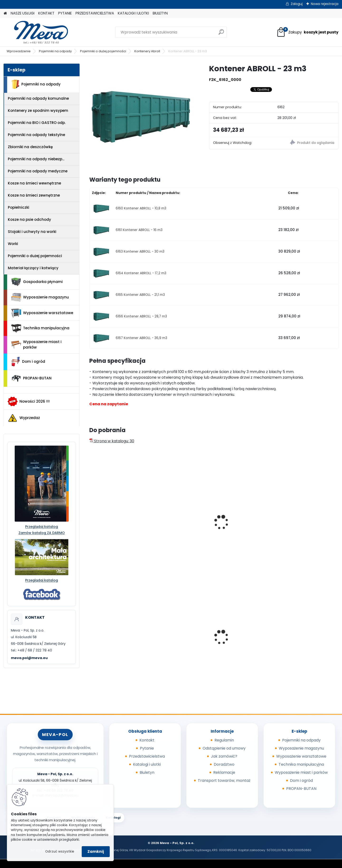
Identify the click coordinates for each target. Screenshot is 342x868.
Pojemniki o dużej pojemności (103, 51)
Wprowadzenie (19, 51)
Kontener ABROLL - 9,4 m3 (180, 533)
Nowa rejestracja (325, 4)
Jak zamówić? (224, 756)
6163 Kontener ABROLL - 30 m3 (140, 252)
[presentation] (91, 517)
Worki (13, 244)
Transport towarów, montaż (224, 781)
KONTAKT (46, 13)
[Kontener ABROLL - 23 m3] (142, 116)
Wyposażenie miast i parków (36, 344)
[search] (221, 34)
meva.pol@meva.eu (29, 658)
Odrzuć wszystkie (60, 851)
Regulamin (224, 740)
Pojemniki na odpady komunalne (38, 98)
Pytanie (147, 748)
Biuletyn (147, 772)
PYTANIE (65, 13)
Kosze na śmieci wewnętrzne (34, 183)
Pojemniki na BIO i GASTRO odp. (37, 123)
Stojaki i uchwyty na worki (32, 232)
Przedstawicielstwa (147, 756)
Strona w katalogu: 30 (112, 441)
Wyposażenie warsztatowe (42, 313)
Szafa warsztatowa (300, 631)
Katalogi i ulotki (147, 764)
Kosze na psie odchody (29, 219)
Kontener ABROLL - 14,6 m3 (243, 533)
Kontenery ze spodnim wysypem (38, 111)
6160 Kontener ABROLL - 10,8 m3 (141, 208)
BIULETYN (160, 13)
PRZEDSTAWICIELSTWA (95, 13)
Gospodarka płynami (37, 282)
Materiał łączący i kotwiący (33, 268)
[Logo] (36, 32)
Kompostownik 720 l (111, 639)
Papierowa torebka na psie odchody (244, 640)
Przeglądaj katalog (42, 527)
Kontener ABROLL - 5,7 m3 (116, 533)
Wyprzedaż (24, 418)
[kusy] (102, 668)
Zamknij (96, 851)
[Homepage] (5, 13)
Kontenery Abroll (147, 51)
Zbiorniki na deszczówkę (30, 147)
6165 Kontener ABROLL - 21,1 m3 (140, 295)
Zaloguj (297, 4)
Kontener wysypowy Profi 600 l (179, 633)
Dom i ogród (28, 362)
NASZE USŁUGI (23, 13)
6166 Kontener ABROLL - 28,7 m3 (141, 316)
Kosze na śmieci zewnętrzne (34, 195)
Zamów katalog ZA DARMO (42, 533)
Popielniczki (19, 207)
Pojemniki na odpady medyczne (38, 171)
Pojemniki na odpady (55, 51)
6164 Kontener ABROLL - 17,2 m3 (141, 273)
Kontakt (147, 740)
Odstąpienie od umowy (224, 748)
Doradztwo (224, 764)
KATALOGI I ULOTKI (133, 13)
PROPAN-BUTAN (31, 378)
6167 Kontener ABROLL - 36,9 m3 (141, 338)
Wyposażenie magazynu (40, 297)
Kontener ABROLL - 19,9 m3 (306, 533)
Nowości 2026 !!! (29, 401)
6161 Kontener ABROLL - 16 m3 (139, 230)
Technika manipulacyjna (40, 328)
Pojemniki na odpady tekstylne (36, 135)
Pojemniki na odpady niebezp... (36, 159)
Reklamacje (224, 772)
